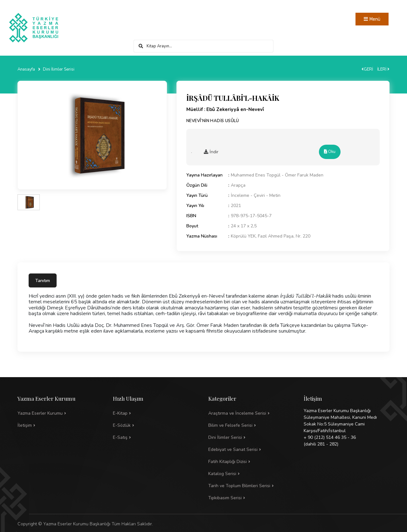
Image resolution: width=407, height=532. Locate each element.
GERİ (367, 69)
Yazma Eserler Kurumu (40, 413)
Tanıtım (43, 281)
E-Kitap (120, 413)
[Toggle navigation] (372, 19)
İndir (211, 152)
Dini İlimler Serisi (59, 69)
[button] (251, 425)
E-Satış (120, 437)
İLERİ (383, 69)
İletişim (25, 425)
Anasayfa (26, 69)
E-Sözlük (122, 425)
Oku (330, 152)
